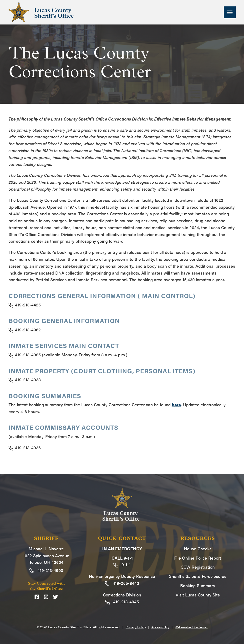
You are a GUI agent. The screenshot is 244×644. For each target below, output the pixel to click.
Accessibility (160, 627)
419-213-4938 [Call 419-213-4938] (25, 380)
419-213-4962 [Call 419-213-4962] (25, 330)
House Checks (198, 549)
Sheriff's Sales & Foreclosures (198, 576)
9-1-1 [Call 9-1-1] (122, 564)
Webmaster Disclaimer (191, 627)
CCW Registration (198, 567)
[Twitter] (56, 597)
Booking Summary (198, 585)
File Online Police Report (198, 558)
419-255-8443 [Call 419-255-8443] (122, 583)
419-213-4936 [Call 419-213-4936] (25, 448)
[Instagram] (46, 597)
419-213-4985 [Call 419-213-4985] (25, 355)
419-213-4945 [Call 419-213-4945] (122, 602)
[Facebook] (37, 597)
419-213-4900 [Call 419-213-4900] (46, 570)
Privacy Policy (136, 627)
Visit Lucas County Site (198, 595)
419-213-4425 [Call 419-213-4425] (25, 305)
